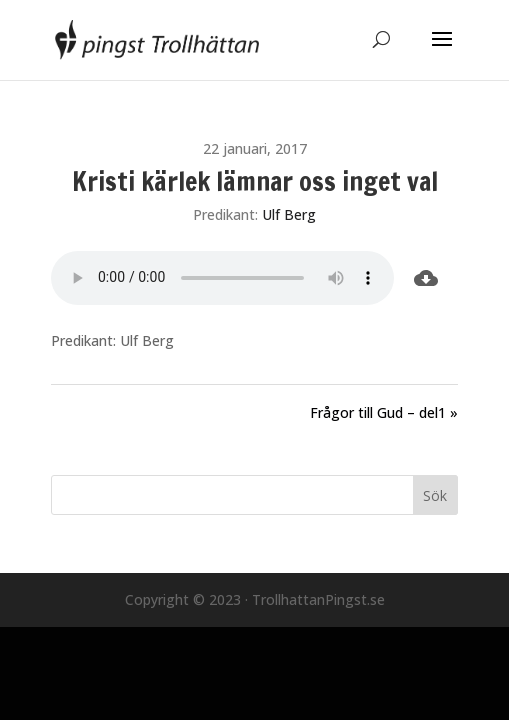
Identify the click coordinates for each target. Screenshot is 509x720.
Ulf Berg (289, 214)
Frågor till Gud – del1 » (384, 412)
